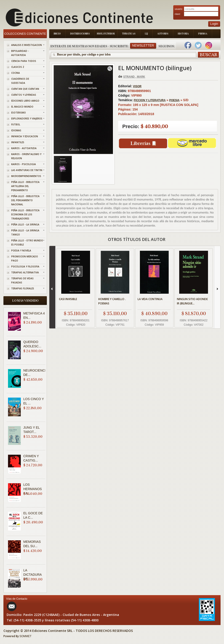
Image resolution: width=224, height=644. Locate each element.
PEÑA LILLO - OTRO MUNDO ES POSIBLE (27, 243)
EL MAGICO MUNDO (22, 107)
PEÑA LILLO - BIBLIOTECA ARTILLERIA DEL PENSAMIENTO (25, 186)
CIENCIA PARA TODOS (24, 61)
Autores (163, 34)
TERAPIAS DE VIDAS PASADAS (22, 280)
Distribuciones (80, 34)
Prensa (203, 34)
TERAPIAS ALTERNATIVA (25, 272)
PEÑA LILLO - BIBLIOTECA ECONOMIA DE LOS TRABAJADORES (25, 214)
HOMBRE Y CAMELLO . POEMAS (112, 301)
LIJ (146, 34)
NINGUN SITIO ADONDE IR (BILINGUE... (192, 301)
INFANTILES (18, 142)
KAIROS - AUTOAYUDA (24, 148)
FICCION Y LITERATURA (150, 100)
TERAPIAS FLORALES (23, 288)
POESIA (174, 100)
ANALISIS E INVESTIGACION (27, 45)
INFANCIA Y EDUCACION (25, 136)
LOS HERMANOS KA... (33, 489)
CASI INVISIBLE (68, 299)
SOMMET (25, 636)
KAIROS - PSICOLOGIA (24, 164)
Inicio (57, 34)
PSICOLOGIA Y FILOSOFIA (25, 267)
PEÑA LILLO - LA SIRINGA (25, 224)
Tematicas (129, 34)
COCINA (16, 73)
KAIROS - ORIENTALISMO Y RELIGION (26, 156)
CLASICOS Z (18, 67)
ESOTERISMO (19, 113)
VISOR (137, 86)
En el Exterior (106, 34)
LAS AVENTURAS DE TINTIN (27, 170)
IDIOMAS (16, 130)
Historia (183, 34)
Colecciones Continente (25, 34)
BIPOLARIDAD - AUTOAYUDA (20, 53)
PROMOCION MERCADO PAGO (25, 259)
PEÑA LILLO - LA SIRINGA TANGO (25, 232)
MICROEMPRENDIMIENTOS (26, 176)
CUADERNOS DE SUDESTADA (20, 81)
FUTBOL (16, 124)
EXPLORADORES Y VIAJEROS (27, 119)
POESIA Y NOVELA (21, 251)
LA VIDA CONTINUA (150, 299)
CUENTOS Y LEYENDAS (24, 95)
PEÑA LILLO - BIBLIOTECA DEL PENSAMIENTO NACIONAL (25, 200)
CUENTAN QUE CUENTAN (25, 89)
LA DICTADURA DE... (32, 575)
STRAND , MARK (134, 77)
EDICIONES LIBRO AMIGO (25, 101)
